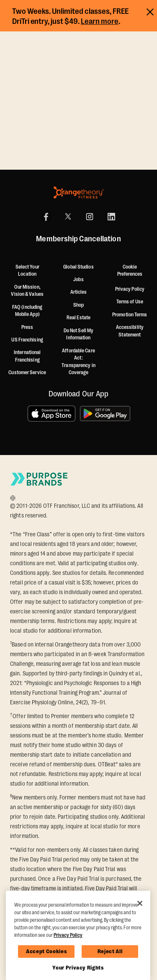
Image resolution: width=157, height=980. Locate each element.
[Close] (140, 903)
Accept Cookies (46, 951)
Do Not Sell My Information (78, 334)
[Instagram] (90, 217)
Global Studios (78, 267)
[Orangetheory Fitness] (79, 193)
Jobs (78, 279)
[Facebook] (46, 217)
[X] (68, 217)
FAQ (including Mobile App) (27, 311)
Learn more (100, 21)
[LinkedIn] (111, 217)
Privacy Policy (130, 289)
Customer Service (27, 372)
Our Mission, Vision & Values (27, 291)
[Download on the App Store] (51, 414)
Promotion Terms (130, 315)
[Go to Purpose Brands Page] (39, 479)
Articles (79, 292)
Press (27, 327)
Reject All (110, 951)
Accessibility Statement (130, 331)
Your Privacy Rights (78, 968)
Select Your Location (27, 271)
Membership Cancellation (78, 239)
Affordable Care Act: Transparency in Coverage (78, 362)
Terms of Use (130, 302)
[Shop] (78, 305)
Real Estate (78, 318)
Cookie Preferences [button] (130, 271)
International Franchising (27, 356)
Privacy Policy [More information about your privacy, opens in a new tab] (68, 935)
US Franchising (27, 340)
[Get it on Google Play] (105, 414)
